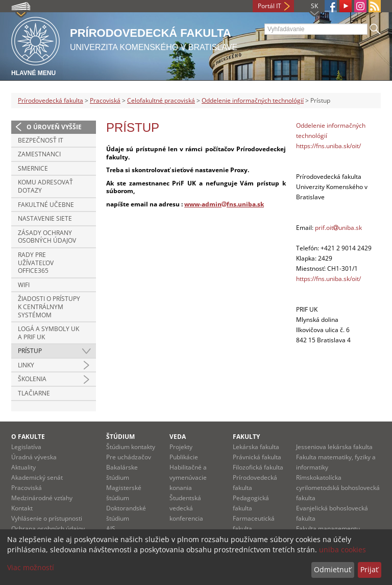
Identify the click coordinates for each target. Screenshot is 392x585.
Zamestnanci (39, 154)
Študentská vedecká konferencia (186, 508)
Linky (26, 365)
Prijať (369, 569)
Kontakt (22, 508)
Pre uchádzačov (129, 457)
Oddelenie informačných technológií (253, 100)
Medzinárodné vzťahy (42, 498)
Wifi (24, 285)
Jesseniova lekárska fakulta (334, 447)
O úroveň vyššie (54, 127)
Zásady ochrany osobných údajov (47, 237)
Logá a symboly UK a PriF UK (48, 333)
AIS (111, 529)
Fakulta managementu (328, 529)
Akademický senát (37, 477)
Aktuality (23, 467)
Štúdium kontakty (131, 447)
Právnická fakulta (257, 457)
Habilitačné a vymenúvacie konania (188, 477)
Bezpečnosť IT (41, 140)
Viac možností (31, 567)
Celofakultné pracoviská (161, 100)
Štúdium (120, 437)
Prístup (30, 351)
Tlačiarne (34, 393)
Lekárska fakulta (256, 447)
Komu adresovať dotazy (45, 186)
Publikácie (184, 457)
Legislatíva (26, 447)
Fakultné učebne (46, 205)
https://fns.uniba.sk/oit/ (328, 146)
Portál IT (269, 6)
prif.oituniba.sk (338, 228)
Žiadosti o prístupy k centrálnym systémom (49, 307)
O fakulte (28, 437)
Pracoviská (105, 100)
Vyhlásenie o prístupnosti (47, 518)
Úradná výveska (34, 457)
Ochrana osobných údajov (48, 529)
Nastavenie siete (45, 218)
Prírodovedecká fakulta (51, 100)
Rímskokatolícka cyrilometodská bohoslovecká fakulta (338, 488)
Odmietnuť (333, 569)
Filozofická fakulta (258, 467)
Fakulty (246, 437)
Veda (178, 437)
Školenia (32, 379)
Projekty (181, 447)
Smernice (33, 168)
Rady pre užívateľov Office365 (36, 263)
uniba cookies (342, 549)
